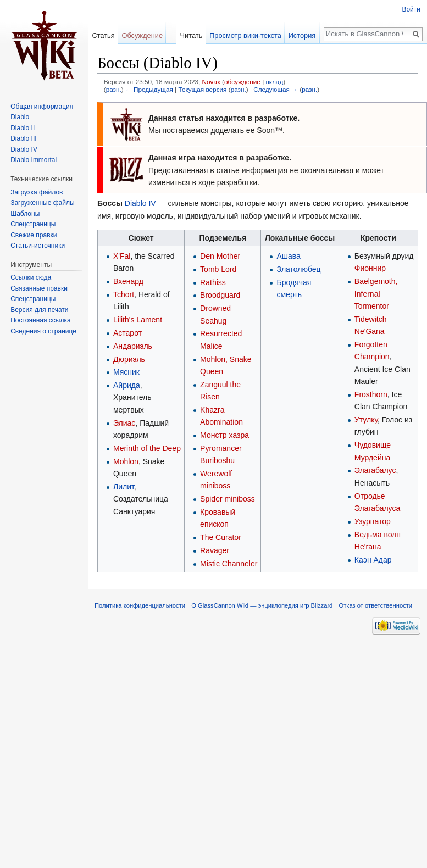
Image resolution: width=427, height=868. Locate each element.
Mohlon (126, 461)
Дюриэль (129, 359)
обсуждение (242, 82)
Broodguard (220, 295)
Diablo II (23, 128)
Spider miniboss (228, 499)
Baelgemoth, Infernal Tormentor (376, 294)
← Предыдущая (149, 89)
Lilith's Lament (138, 320)
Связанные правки (39, 288)
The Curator (221, 537)
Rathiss (213, 282)
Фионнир (370, 268)
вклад (274, 82)
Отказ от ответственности (376, 605)
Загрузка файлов (37, 192)
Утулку (366, 420)
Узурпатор (373, 521)
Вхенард (128, 281)
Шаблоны (25, 214)
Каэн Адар (373, 560)
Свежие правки (34, 235)
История (304, 35)
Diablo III (23, 138)
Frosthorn (371, 394)
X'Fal (122, 256)
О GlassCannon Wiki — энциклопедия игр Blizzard (262, 605)
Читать (193, 35)
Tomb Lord (218, 269)
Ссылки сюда (31, 277)
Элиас (124, 423)
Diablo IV (140, 203)
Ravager (215, 550)
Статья (103, 35)
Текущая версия (202, 89)
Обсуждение (142, 35)
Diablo (20, 117)
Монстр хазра (224, 435)
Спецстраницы (33, 224)
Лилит (124, 487)
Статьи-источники (38, 246)
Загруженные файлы (42, 203)
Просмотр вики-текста (247, 35)
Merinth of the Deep (147, 448)
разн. (114, 89)
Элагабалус (375, 470)
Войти (411, 9)
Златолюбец (298, 269)
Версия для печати (39, 310)
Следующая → (276, 89)
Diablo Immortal (34, 160)
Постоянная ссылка (40, 320)
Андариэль (133, 346)
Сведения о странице (43, 331)
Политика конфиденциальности (140, 605)
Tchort (124, 294)
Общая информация (42, 107)
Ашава (288, 256)
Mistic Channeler (229, 564)
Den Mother (220, 256)
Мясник (126, 372)
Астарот (127, 333)
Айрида (127, 385)
